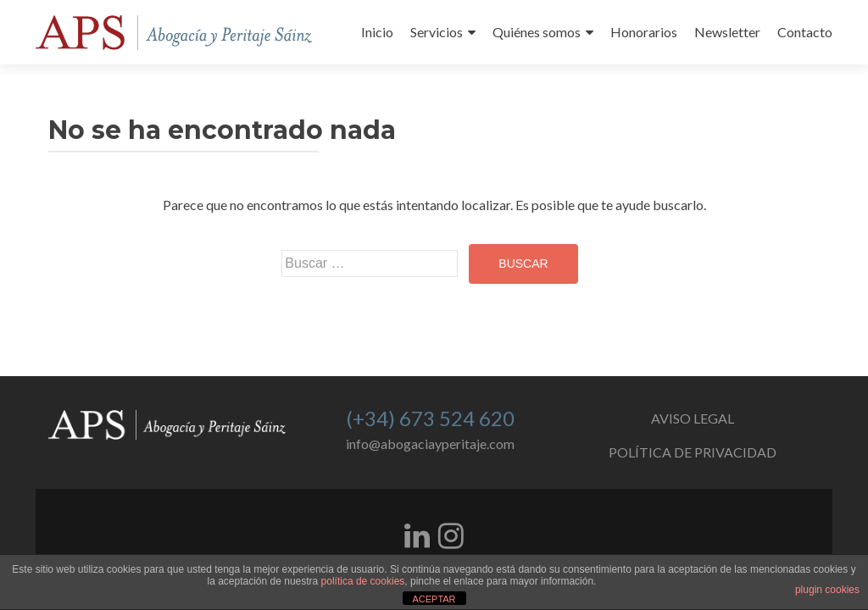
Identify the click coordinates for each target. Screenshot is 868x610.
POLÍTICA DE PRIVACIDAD (693, 452)
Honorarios (644, 32)
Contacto (805, 32)
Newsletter (727, 32)
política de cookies (363, 581)
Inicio (377, 32)
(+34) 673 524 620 (430, 418)
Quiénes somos (537, 32)
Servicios (437, 32)
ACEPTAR (434, 599)
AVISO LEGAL (693, 418)
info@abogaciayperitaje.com (430, 444)
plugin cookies (827, 590)
